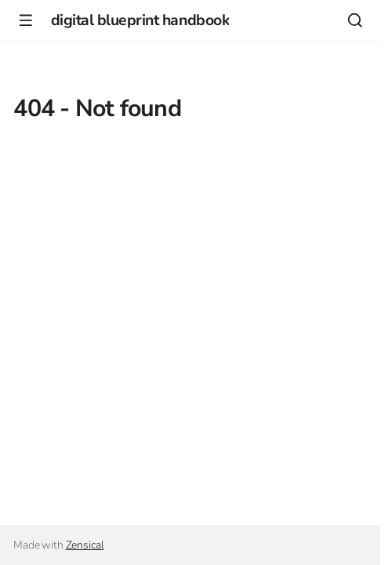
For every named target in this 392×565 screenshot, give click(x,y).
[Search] (355, 20)
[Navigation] (25, 20)
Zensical (85, 545)
